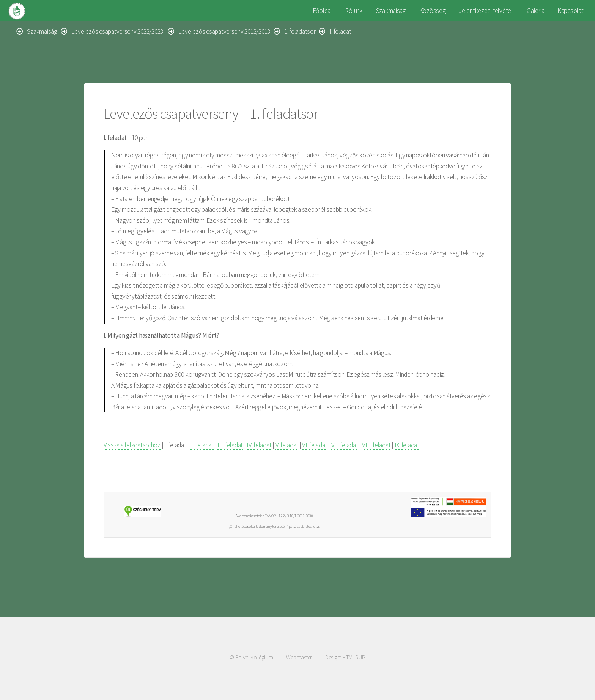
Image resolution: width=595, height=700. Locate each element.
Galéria (535, 11)
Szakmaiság (391, 11)
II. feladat (202, 445)
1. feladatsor (300, 31)
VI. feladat (315, 445)
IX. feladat (407, 445)
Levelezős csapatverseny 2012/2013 (224, 31)
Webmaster (299, 657)
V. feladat (287, 445)
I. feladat (340, 31)
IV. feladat (259, 445)
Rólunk (354, 11)
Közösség (433, 11)
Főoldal (322, 11)
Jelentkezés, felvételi (486, 11)
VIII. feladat (376, 445)
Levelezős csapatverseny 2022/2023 (118, 31)
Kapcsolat (571, 11)
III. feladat (230, 445)
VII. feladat (345, 445)
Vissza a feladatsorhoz (132, 445)
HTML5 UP (354, 657)
